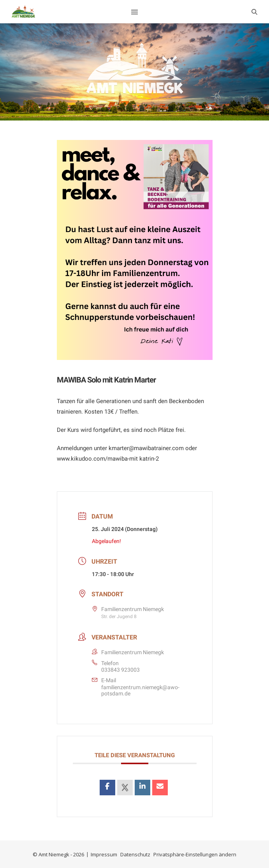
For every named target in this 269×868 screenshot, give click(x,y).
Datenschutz (135, 854)
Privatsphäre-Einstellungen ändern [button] (195, 854)
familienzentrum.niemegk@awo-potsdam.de (140, 690)
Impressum (104, 854)
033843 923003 (120, 670)
